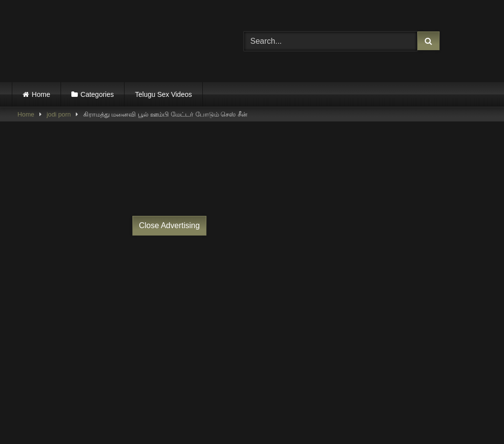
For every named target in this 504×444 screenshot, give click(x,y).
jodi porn (59, 114)
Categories (97, 94)
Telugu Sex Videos (163, 94)
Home (41, 94)
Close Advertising (169, 225)
